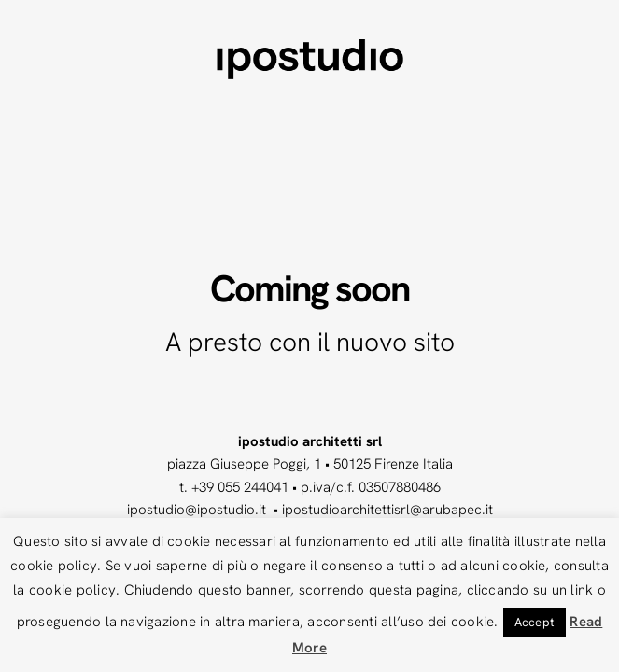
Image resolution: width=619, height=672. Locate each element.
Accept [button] (535, 622)
